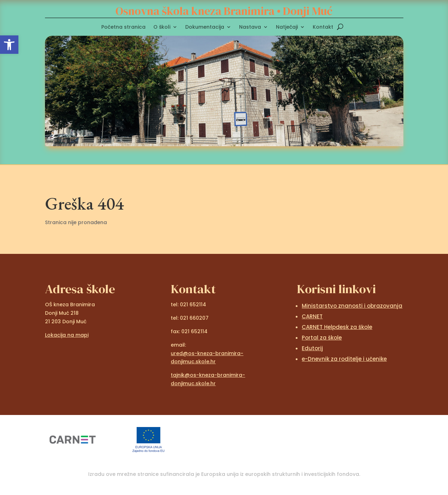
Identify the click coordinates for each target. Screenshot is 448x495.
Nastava (250, 27)
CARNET (312, 316)
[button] (9, 45)
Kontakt (323, 27)
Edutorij (312, 348)
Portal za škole (322, 338)
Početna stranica (123, 27)
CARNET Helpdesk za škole (337, 327)
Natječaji (287, 27)
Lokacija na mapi (67, 335)
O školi (162, 27)
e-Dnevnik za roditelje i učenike (344, 359)
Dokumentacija (205, 27)
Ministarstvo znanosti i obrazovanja (352, 306)
